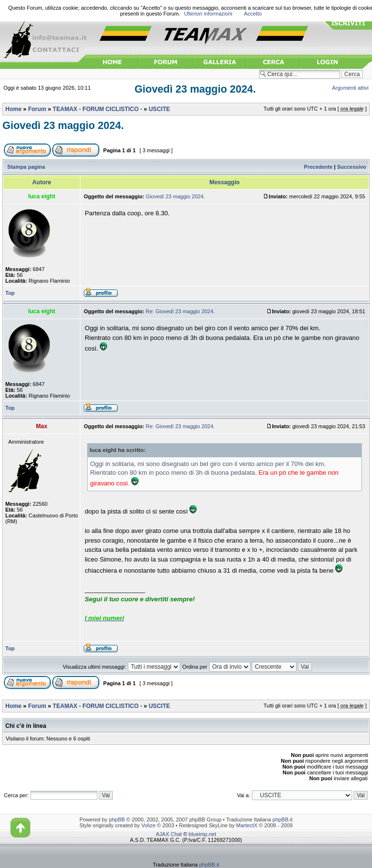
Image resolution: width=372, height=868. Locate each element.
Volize (148, 825)
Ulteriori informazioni (208, 14)
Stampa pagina (26, 167)
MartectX (247, 825)
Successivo (352, 167)
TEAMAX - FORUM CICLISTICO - (98, 109)
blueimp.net (203, 834)
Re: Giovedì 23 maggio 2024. (180, 311)
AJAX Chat (169, 834)
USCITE (159, 109)
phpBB (117, 820)
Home (13, 109)
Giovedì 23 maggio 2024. (195, 89)
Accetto (253, 14)
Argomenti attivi (351, 88)
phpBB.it (283, 820)
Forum (37, 109)
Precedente (318, 167)
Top (10, 293)
